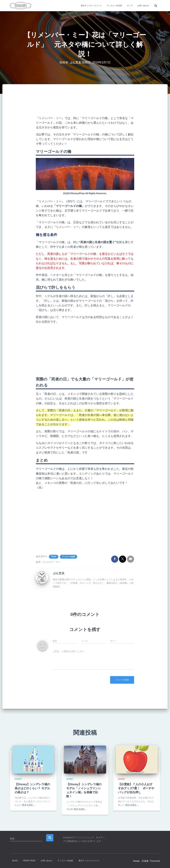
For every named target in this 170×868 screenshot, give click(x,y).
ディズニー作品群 (114, 6)
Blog (15, 861)
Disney (18, 779)
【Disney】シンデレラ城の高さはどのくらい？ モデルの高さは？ (32, 788)
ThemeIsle (155, 861)
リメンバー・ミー (51, 562)
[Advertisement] (94, 103)
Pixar (54, 557)
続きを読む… (29, 805)
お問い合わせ (143, 6)
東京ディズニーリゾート (91, 6)
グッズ (130, 6)
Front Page (29, 861)
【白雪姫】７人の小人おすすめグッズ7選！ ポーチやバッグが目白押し (136, 788)
